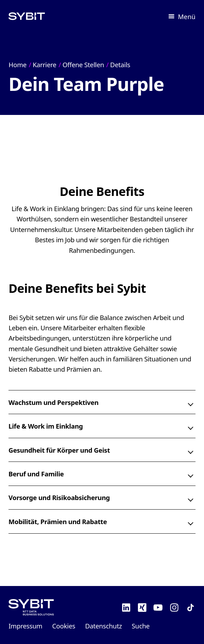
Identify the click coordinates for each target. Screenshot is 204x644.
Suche (141, 626)
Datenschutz (104, 626)
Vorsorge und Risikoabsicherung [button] (59, 497)
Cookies (64, 626)
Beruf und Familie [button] (36, 474)
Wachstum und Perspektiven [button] (54, 402)
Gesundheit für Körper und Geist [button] (59, 450)
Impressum (25, 626)
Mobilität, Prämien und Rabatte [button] (58, 521)
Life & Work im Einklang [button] (46, 426)
